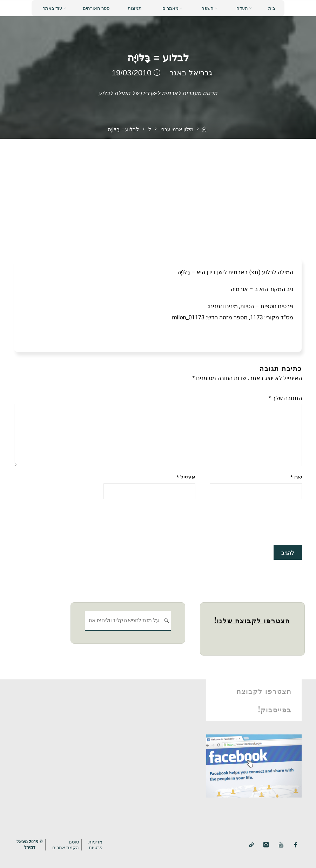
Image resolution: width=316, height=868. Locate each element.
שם (296, 478)
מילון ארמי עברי (177, 130)
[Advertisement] (158, 191)
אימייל (186, 478)
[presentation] (249, 522)
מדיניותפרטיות (96, 844)
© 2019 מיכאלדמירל (30, 845)
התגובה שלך (285, 398)
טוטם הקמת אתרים (66, 844)
